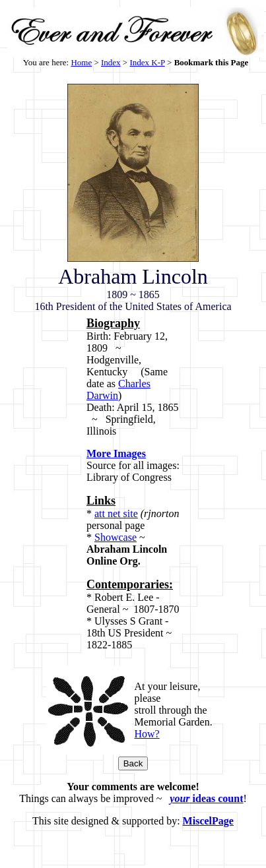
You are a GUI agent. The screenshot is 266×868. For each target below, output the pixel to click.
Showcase (116, 537)
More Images (116, 453)
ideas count (206, 798)
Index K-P (147, 62)
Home (81, 62)
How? (147, 734)
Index (111, 62)
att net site (116, 513)
